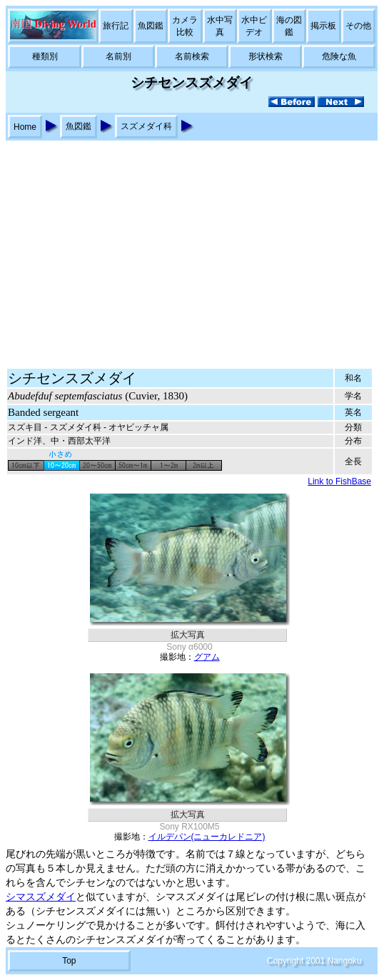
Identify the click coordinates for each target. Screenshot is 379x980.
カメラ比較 (185, 26)
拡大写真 (188, 635)
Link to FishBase (339, 481)
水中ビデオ (254, 26)
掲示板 (323, 26)
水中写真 (220, 26)
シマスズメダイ (41, 897)
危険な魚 (339, 56)
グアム (207, 657)
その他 (358, 26)
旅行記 (116, 26)
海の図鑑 (289, 26)
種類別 (45, 56)
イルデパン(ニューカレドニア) (207, 837)
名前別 (118, 56)
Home (25, 127)
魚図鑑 (151, 26)
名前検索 (192, 56)
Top (69, 961)
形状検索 (266, 56)
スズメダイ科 (146, 126)
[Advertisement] (189, 247)
